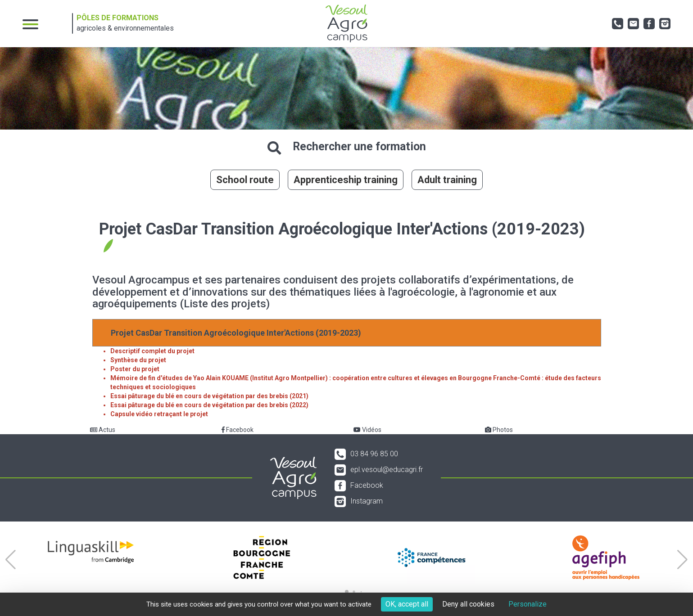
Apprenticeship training (346, 180)
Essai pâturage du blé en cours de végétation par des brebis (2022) (209, 405)
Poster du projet (135, 369)
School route (245, 180)
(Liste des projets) (225, 304)
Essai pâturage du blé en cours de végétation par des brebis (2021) (209, 396)
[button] (11, 560)
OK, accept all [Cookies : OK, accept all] (407, 604)
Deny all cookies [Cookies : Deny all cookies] (468, 604)
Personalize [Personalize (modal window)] (528, 604)
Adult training (447, 180)
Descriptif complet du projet (152, 351)
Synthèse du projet (138, 360)
